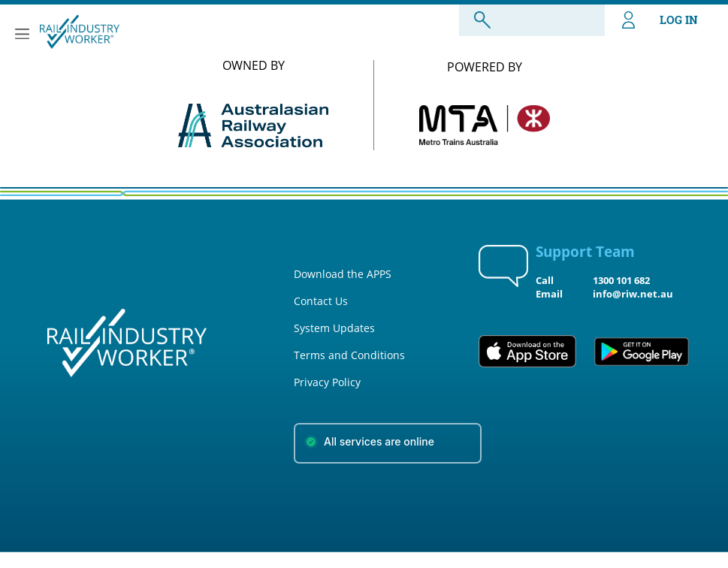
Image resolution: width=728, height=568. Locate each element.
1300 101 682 (621, 280)
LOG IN (660, 20)
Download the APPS (343, 274)
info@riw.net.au (633, 294)
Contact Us (321, 301)
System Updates (334, 328)
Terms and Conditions (349, 355)
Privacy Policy (327, 382)
